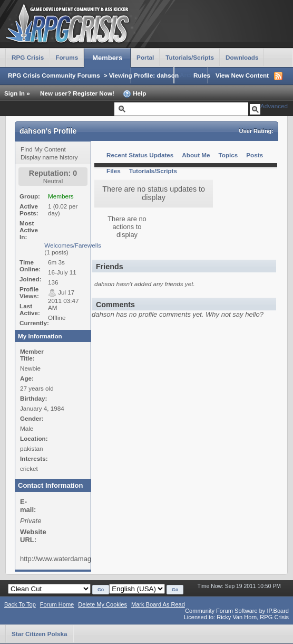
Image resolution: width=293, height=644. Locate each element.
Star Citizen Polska (40, 634)
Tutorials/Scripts (190, 57)
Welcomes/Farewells (73, 245)
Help (135, 94)
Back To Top (20, 604)
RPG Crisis (28, 57)
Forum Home (57, 604)
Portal (145, 57)
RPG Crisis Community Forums (54, 75)
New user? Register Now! (77, 93)
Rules (202, 75)
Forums (67, 57)
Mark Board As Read (158, 604)
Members (107, 58)
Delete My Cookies (102, 604)
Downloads (242, 57)
